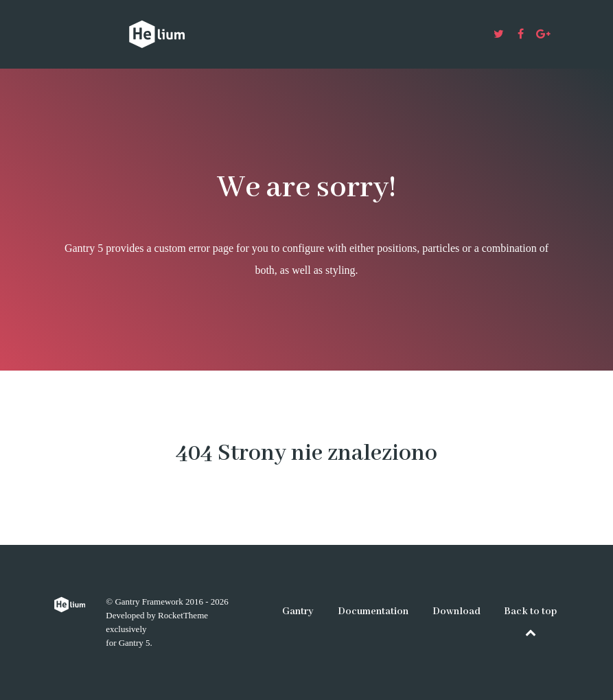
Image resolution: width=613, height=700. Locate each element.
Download (456, 611)
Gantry (298, 611)
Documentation (373, 611)
